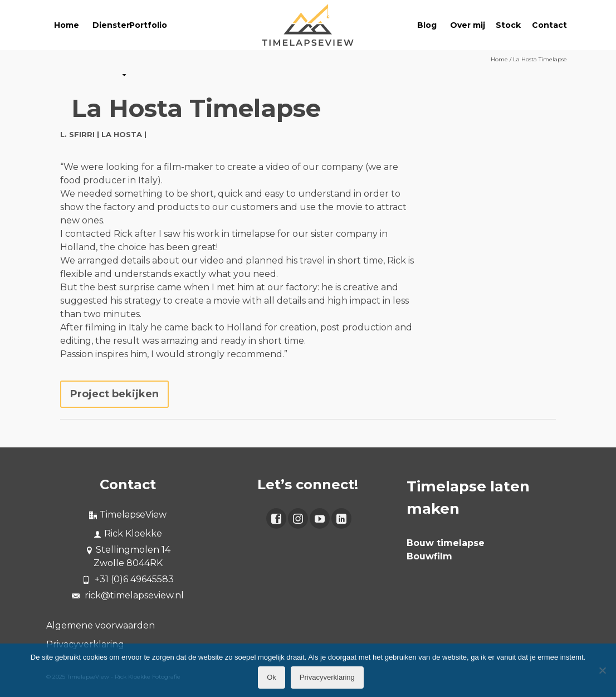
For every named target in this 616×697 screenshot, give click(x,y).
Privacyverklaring (327, 677)
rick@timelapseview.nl (128, 595)
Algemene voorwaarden (101, 625)
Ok (272, 677)
